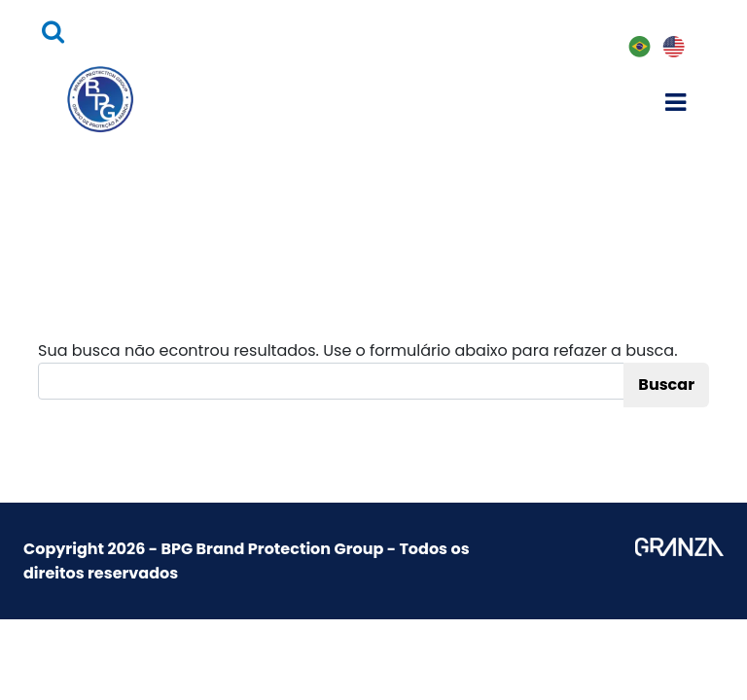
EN (673, 47)
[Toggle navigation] (676, 99)
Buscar (666, 385)
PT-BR (639, 48)
